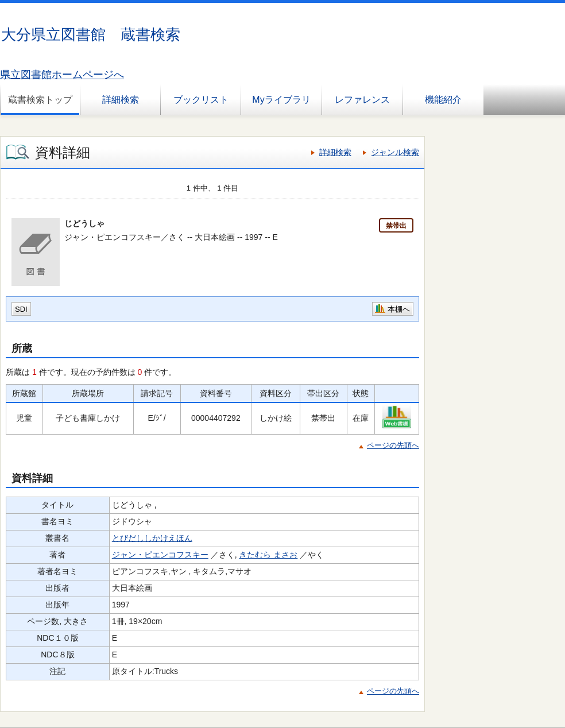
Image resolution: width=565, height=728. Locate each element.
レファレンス (362, 100)
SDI (21, 309)
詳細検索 (121, 100)
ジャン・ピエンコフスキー (160, 555)
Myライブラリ (281, 100)
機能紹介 (443, 100)
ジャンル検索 (395, 152)
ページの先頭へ (393, 445)
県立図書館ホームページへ (62, 75)
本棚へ (399, 309)
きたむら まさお (268, 555)
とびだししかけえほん (152, 538)
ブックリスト (201, 100)
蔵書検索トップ (40, 100)
